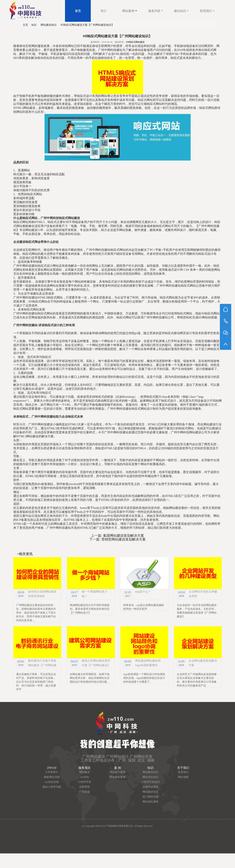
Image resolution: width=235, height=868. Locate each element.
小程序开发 (85, 782)
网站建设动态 (150, 792)
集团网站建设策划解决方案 (123, 536)
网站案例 (130, 11)
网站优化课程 (150, 802)
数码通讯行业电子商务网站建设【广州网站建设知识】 (42, 665)
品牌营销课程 (150, 787)
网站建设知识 (49, 25)
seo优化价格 (52, 782)
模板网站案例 (117, 777)
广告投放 (85, 792)
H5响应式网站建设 (135, 42)
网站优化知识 (150, 777)
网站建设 (85, 772)
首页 (78, 11)
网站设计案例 (117, 772)
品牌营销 (85, 787)
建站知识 (181, 11)
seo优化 (85, 777)
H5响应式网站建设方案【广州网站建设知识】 (87, 25)
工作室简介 (52, 772)
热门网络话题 (150, 797)
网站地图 (183, 777)
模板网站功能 (52, 777)
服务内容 (155, 11)
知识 (34, 25)
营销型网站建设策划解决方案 (123, 539)
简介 (104, 11)
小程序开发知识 (150, 782)
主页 (25, 25)
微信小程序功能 (52, 787)
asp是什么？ (143, 592)
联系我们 (207, 11)
